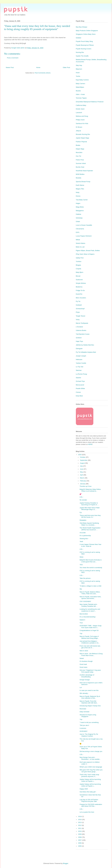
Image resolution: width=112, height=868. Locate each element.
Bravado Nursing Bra (83, 134)
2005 (80, 846)
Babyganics (80, 211)
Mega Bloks (80, 207)
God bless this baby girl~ (88, 792)
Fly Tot (78, 301)
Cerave (78, 392)
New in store (84, 651)
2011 (80, 828)
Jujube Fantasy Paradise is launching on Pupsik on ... (89, 504)
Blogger (66, 863)
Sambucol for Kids (82, 123)
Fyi (81, 512)
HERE (90, 444)
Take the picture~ (85, 578)
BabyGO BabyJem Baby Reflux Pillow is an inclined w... (90, 490)
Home (38, 67)
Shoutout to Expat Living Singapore (88, 716)
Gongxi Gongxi (85, 680)
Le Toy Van (80, 367)
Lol (81, 687)
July (82, 466)
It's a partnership (85, 536)
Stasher (78, 378)
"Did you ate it (84, 725)
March (82, 478)
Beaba (78, 145)
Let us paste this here (87, 812)
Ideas (81, 557)
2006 (80, 843)
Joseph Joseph (81, 356)
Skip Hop (79, 65)
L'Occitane (79, 327)
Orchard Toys (80, 381)
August (83, 463)
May (82, 472)
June (82, 469)
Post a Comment (13, 58)
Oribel (78, 222)
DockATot (79, 294)
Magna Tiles (80, 189)
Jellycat (78, 131)
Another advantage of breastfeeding (87, 676)
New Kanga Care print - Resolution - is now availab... (90, 758)
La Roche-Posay (81, 374)
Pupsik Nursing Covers (84, 49)
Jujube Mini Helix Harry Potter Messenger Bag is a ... (90, 509)
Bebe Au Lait (80, 247)
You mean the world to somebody (91, 568)
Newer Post (10, 67)
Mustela (79, 178)
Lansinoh (79, 113)
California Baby (81, 105)
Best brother (84, 614)
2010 (80, 831)
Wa (81, 589)
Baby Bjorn (80, 272)
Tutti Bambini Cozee (83, 334)
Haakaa (78, 214)
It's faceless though (86, 661)
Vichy (78, 320)
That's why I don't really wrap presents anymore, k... (89, 775)
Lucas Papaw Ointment (84, 236)
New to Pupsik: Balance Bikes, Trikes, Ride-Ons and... (90, 593)
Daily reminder (84, 712)
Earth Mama (80, 185)
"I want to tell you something (89, 722)
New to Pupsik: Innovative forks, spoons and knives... (90, 598)
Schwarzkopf (80, 309)
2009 (80, 834)
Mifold (78, 240)
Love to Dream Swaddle (84, 225)
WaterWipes (80, 87)
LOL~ (81, 497)
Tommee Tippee (81, 98)
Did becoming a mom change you (91, 751)
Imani (78, 73)
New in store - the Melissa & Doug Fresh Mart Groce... (91, 655)
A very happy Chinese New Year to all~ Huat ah (90, 545)
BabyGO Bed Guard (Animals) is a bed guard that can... (91, 561)
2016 (80, 820)
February (83, 481)
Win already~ (84, 693)
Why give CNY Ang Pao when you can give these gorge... (91, 771)
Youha (78, 76)
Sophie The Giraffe (82, 56)
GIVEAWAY (83, 731)
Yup (81, 633)
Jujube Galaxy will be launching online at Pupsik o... (90, 780)
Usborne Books (81, 330)
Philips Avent (80, 120)
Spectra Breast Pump (83, 182)
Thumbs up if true (85, 486)
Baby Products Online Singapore (87, 31)
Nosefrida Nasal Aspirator (84, 171)
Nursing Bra (80, 52)
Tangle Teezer (81, 316)
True (81, 623)
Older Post (66, 67)
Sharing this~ (84, 539)
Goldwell (79, 305)
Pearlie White (80, 388)
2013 (80, 822)
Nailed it (82, 620)
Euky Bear (79, 396)
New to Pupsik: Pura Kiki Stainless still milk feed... (89, 702)
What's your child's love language (91, 767)
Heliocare (79, 359)
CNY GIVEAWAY (85, 601)
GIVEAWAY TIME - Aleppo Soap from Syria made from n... (90, 627)
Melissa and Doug (82, 116)
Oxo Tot (78, 156)
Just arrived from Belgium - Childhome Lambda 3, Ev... (90, 642)
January (83, 484)
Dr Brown (79, 127)
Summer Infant (81, 163)
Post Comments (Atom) (43, 73)
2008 (80, 837)
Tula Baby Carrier (82, 200)
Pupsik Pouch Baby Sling (84, 41)
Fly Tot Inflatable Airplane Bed (86, 352)
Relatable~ (83, 520)
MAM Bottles (80, 174)
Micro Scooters (81, 298)
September (84, 460)
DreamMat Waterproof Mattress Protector (90, 102)
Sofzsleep (79, 218)
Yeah (81, 541)
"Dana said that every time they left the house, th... (90, 516)
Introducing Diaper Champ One (90, 706)
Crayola (78, 269)
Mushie (78, 91)
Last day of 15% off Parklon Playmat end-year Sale (89, 801)
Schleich (79, 338)
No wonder (83, 500)
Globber (79, 38)
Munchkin (79, 152)
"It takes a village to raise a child (90, 586)
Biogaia (78, 265)
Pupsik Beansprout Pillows (85, 45)
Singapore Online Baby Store (86, 34)
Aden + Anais (80, 94)
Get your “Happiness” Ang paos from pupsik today (90, 671)
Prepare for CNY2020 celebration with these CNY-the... (91, 805)
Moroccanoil (80, 385)
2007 (80, 840)
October (83, 457)
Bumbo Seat (80, 167)
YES (81, 565)
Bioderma (79, 287)
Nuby (78, 192)
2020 (80, 455)
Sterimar (79, 370)
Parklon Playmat (81, 142)
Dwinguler (79, 349)
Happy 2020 (84, 789)
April (82, 475)
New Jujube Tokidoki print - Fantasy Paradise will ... (89, 605)
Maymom (79, 69)
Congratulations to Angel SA (89, 630)
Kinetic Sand (80, 109)
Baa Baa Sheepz (82, 27)
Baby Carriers (80, 84)
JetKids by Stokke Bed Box (85, 345)
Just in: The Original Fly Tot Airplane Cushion (89, 735)
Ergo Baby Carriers (82, 80)
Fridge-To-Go (80, 290)
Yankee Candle (81, 363)
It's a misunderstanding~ (88, 617)
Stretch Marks (80, 243)
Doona (78, 196)
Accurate (83, 533)
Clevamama (80, 229)
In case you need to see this (89, 690)
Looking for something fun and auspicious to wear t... (90, 610)
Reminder (83, 709)
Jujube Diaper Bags (82, 138)
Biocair (78, 276)
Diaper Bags (80, 149)
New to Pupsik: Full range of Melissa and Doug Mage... (89, 637)
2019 (80, 816)
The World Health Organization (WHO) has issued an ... (90, 529)
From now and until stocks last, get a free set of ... (90, 647)
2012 (80, 825)
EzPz (78, 232)
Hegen (78, 203)
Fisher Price (80, 160)
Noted (82, 658)
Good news (83, 667)
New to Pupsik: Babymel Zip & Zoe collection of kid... (90, 697)
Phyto (78, 312)
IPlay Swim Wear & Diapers (85, 254)
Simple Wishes (81, 283)
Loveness (83, 728)
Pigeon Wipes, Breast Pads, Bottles (88, 251)
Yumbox (79, 261)
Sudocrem (79, 280)
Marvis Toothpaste (82, 323)
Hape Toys (79, 341)
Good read (83, 664)
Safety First (80, 258)
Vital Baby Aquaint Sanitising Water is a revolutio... (89, 524)
